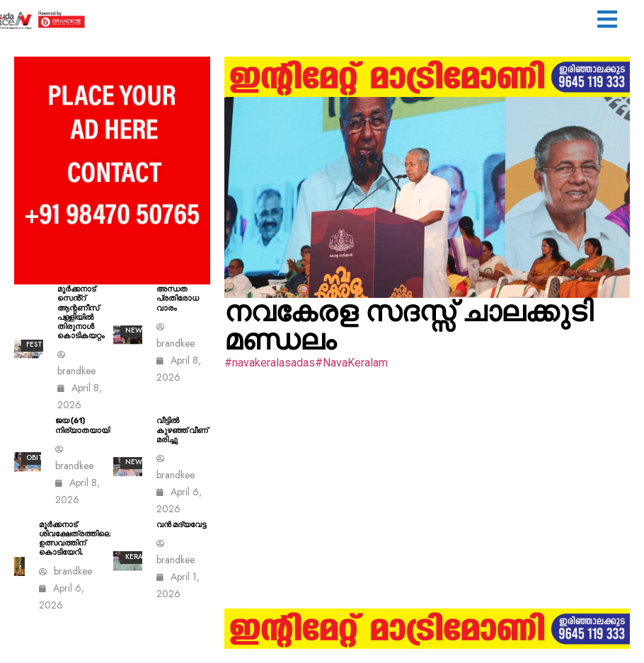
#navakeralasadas (270, 363)
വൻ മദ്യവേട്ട (181, 525)
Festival (42, 344)
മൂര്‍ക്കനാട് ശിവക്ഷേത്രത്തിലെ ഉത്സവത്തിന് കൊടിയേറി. (75, 539)
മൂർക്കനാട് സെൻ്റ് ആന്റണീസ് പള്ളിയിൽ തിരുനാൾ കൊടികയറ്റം (81, 312)
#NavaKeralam (351, 363)
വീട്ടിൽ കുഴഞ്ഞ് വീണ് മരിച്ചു (182, 430)
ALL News (136, 456)
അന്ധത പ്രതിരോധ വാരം (178, 298)
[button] (607, 21)
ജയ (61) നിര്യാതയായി (83, 425)
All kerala (138, 551)
